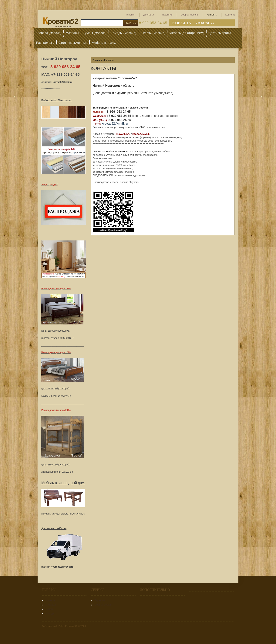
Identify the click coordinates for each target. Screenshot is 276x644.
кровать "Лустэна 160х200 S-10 (58, 338)
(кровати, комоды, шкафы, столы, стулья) (63, 514)
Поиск (130, 23)
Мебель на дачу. (104, 43)
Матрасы (72, 33)
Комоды (50, 613)
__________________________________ (63, 345)
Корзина (230, 15)
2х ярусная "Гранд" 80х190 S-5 (57, 472)
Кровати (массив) (49, 33)
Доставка (149, 15)
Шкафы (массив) (153, 33)
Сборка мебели (190, 15)
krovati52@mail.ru (63, 82)
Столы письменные (73, 43)
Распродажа (45, 43)
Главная (131, 15)
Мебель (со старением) (187, 33)
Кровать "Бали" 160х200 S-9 (56, 396)
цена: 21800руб (56, 465)
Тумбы (49, 609)
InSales (60, 626)
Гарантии (167, 15)
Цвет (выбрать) (220, 33)
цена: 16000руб (56, 331)
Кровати (50, 600)
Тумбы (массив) (95, 33)
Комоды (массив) (124, 33)
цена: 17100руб (56, 389)
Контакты (212, 15)
